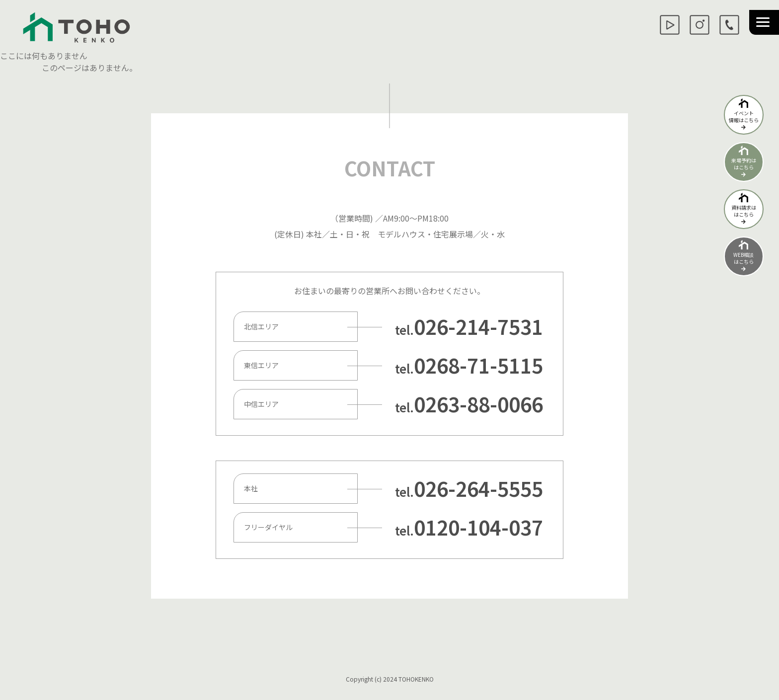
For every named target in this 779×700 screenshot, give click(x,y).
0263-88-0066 (478, 404)
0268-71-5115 (478, 365)
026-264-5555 (478, 488)
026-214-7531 (478, 326)
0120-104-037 (478, 527)
